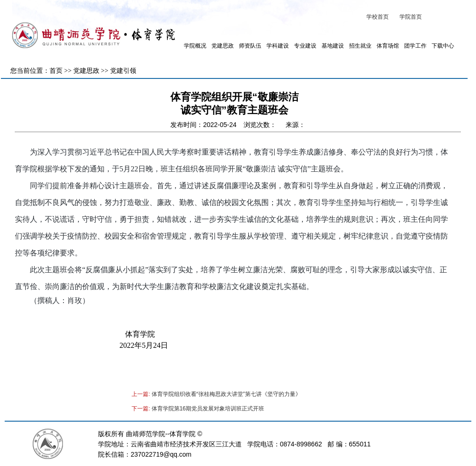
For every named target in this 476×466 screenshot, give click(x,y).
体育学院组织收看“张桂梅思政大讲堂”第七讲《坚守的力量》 (226, 394)
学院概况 (195, 46)
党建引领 (123, 71)
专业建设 (305, 46)
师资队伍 (250, 46)
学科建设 (278, 46)
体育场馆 (388, 46)
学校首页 (378, 17)
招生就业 (360, 46)
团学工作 (415, 46)
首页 (56, 71)
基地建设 (333, 46)
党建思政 (223, 46)
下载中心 (443, 46)
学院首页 (411, 17)
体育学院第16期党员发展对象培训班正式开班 (208, 409)
